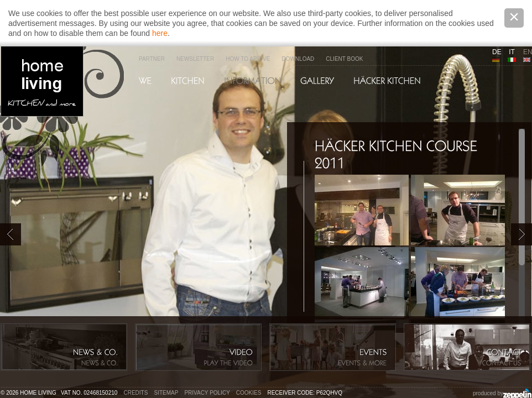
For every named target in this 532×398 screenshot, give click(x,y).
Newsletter (195, 59)
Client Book (344, 59)
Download (298, 59)
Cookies (249, 393)
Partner (152, 59)
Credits (136, 393)
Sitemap (166, 393)
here (160, 33)
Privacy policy (207, 393)
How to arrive (248, 59)
